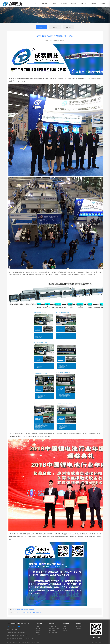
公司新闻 (41, 27)
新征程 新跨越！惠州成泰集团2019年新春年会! (24, 610)
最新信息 (69, 27)
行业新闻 (55, 27)
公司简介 (45, 3)
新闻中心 (64, 3)
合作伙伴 (79, 628)
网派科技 (101, 642)
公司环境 (38, 631)
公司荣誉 (38, 633)
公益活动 (93, 3)
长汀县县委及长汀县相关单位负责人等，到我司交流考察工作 (27, 612)
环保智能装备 (53, 631)
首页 (36, 3)
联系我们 (103, 3)
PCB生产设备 (53, 626)
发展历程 (38, 628)
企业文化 (38, 635)
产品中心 (54, 3)
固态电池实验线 (53, 633)
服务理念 (79, 626)
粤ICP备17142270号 (34, 642)
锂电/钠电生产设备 (54, 628)
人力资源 (83, 3)
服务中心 (74, 3)
